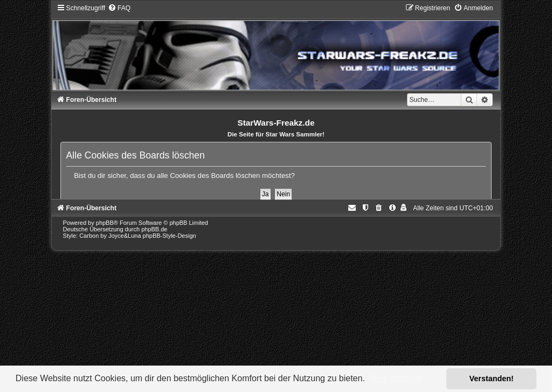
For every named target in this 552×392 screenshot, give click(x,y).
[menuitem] (119, 8)
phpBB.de (154, 229)
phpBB (105, 223)
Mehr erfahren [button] (396, 378)
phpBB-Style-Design (170, 236)
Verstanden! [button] (492, 379)
